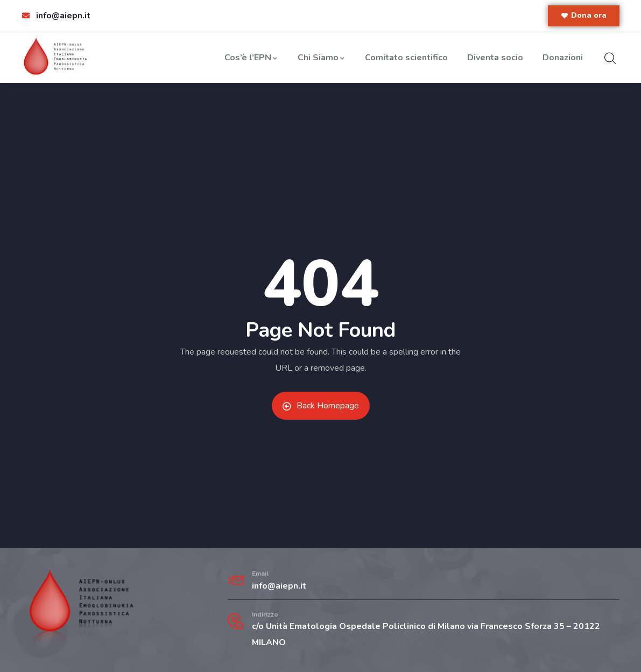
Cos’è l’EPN (251, 58)
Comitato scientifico (406, 58)
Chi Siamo (322, 58)
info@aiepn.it (279, 586)
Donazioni (563, 58)
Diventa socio (495, 58)
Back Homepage (321, 406)
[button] (584, 16)
